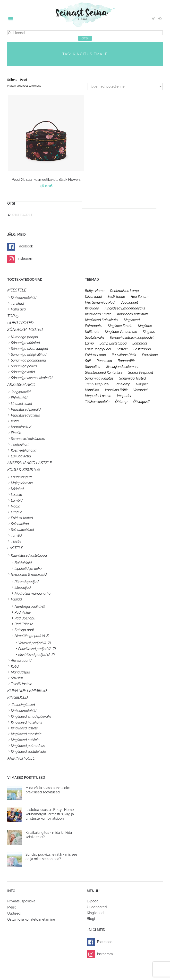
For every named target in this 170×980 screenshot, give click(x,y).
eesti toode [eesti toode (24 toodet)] (116, 297)
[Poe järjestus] (125, 86)
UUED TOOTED (20, 323)
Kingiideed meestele (26, 734)
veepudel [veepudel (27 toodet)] (140, 390)
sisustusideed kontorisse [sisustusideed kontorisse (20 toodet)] (104, 372)
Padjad (16, 599)
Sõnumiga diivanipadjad (30, 349)
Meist (12, 907)
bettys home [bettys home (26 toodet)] (95, 291)
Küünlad (17, 489)
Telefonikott (20, 445)
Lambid (17, 500)
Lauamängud (21, 477)
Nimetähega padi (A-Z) (32, 636)
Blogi (91, 919)
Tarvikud (17, 303)
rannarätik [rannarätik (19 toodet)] (126, 361)
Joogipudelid (21, 392)
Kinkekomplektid (24, 298)
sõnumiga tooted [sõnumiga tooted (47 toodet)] (133, 378)
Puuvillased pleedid (26, 409)
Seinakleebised (22, 530)
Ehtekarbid (19, 398)
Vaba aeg (18, 309)
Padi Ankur (23, 612)
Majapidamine (22, 483)
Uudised (14, 913)
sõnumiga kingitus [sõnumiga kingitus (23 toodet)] (99, 378)
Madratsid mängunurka (33, 593)
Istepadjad (23, 588)
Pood (23, 80)
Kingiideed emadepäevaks (31, 717)
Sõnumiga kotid (23, 372)
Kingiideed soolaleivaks (29, 752)
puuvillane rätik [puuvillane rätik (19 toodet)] (124, 355)
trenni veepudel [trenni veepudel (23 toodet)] (97, 384)
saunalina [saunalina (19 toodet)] (93, 367)
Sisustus (17, 678)
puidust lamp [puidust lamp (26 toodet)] (96, 355)
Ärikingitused (21, 758)
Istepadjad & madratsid (29, 574)
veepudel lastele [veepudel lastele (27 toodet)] (98, 396)
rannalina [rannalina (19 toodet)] (104, 361)
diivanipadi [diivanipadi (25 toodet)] (93, 297)
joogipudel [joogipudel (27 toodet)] (129, 302)
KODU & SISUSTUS (24, 470)
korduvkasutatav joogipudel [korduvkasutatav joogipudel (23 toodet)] (132, 337)
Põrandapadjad (27, 582)
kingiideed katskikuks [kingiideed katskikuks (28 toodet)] (102, 320)
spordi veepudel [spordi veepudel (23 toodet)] (141, 372)
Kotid (15, 421)
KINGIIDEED (18, 697)
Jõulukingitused (23, 705)
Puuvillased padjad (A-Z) (37, 649)
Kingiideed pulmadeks (28, 746)
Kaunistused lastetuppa (29, 555)
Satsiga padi (24, 630)
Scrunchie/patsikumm (28, 439)
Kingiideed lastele (24, 728)
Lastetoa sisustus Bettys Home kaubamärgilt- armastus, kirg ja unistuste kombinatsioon (50, 814)
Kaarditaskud (21, 427)
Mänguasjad (21, 672)
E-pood (93, 901)
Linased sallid (21, 404)
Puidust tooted (22, 518)
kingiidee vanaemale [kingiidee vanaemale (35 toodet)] (121, 332)
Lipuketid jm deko (28, 569)
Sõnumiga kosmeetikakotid (32, 378)
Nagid (16, 506)
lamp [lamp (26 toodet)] (89, 343)
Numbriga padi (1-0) (30, 607)
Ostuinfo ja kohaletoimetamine (31, 919)
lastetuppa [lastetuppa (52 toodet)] (142, 349)
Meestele (17, 290)
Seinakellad (20, 524)
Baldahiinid (23, 563)
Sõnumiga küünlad (25, 343)
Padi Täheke (24, 624)
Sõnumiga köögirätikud (29, 354)
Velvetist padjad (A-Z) (34, 643)
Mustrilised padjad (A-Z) (36, 655)
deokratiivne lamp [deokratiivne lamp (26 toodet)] (124, 291)
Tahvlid (16, 535)
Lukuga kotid (21, 456)
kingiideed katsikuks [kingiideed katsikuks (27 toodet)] (133, 314)
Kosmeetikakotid (24, 450)
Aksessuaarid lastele (30, 463)
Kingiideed (95, 913)
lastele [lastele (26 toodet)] (122, 349)
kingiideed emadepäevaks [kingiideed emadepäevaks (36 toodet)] (125, 308)
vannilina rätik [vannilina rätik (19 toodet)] (116, 390)
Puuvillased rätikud (25, 415)
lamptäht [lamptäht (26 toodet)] (140, 343)
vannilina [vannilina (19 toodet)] (92, 390)
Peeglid (17, 512)
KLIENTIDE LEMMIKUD (27, 691)
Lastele (16, 495)
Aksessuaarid (21, 385)
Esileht (12, 80)
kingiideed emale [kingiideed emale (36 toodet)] (98, 314)
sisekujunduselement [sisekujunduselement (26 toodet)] (122, 367)
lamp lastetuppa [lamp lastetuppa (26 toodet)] (113, 343)
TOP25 (13, 316)
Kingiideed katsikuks (26, 722)
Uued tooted (97, 907)
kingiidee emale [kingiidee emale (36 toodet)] (120, 326)
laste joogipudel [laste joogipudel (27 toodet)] (98, 349)
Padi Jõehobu (25, 618)
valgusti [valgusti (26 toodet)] (142, 384)
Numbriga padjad (25, 337)
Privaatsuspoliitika (21, 901)
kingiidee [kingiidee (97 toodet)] (92, 308)
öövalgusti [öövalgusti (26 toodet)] (141, 402)
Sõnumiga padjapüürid (28, 360)
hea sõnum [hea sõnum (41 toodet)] (140, 297)
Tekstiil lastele (21, 684)
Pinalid (16, 433)
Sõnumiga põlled (24, 366)
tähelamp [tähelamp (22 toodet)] (123, 384)
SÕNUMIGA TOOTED (25, 330)
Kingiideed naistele (25, 740)
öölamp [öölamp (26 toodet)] (121, 402)
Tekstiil (16, 541)
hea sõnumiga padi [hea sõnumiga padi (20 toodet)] (100, 302)
